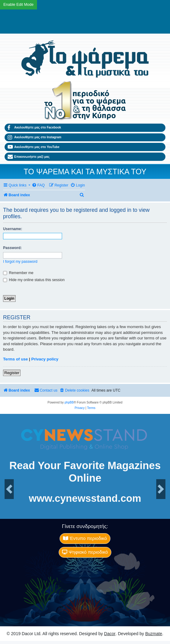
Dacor (110, 634)
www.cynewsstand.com (85, 499)
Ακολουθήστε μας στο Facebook (34, 128)
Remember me (18, 273)
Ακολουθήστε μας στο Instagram (35, 137)
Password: (12, 248)
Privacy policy (45, 359)
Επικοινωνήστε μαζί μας (29, 157)
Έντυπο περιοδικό (85, 538)
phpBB (69, 402)
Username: (13, 229)
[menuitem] (38, 185)
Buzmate (154, 634)
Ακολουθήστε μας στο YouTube (33, 147)
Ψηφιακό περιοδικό (85, 552)
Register (12, 373)
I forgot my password (20, 262)
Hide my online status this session (34, 280)
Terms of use (15, 359)
